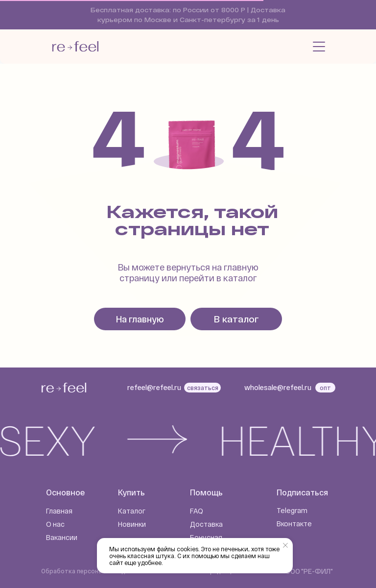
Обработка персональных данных (92, 571)
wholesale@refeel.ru (278, 387)
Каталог (132, 511)
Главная (59, 511)
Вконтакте (294, 524)
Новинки (132, 524)
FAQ (197, 511)
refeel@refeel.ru (154, 387)
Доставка (206, 524)
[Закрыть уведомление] (285, 545)
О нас (55, 524)
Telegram (292, 510)
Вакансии (62, 537)
